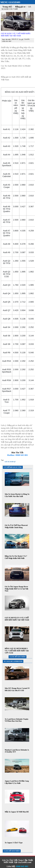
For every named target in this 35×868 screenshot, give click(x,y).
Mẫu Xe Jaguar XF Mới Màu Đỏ (17, 812)
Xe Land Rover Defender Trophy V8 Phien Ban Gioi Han (17, 720)
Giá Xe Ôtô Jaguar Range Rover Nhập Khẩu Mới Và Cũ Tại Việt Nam (16, 589)
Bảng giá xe (20, 7)
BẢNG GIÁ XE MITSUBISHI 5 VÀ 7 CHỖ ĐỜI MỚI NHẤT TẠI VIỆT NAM (17, 651)
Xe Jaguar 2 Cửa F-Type (14, 843)
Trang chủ (7, 7)
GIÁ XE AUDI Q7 (10, 462)
